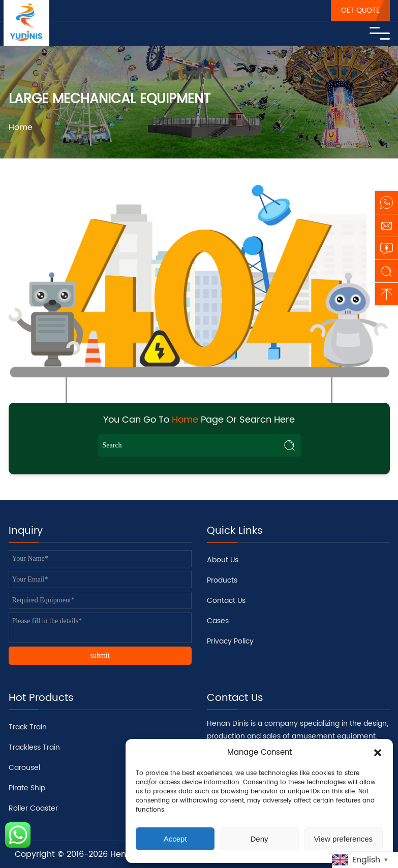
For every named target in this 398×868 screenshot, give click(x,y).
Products (222, 580)
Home (21, 127)
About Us (223, 560)
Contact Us (226, 601)
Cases (218, 621)
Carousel (24, 768)
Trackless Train (34, 747)
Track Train (28, 727)
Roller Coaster (33, 808)
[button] (378, 753)
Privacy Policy (230, 641)
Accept (175, 839)
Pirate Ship (27, 788)
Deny (259, 839)
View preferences (344, 839)
